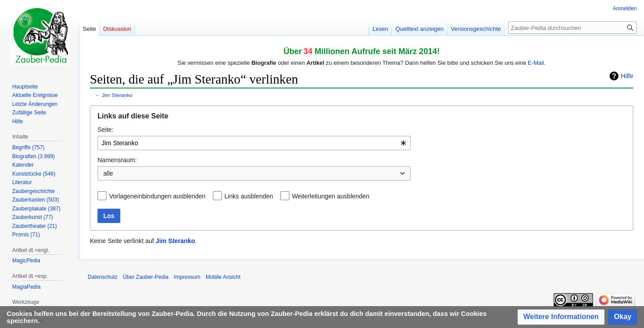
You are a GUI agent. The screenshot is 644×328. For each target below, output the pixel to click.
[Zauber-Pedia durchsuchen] (572, 28)
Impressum (187, 277)
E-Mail (536, 63)
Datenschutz (103, 277)
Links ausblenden (249, 196)
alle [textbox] (108, 173)
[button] (561, 317)
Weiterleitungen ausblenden (331, 196)
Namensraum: (117, 160)
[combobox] (254, 143)
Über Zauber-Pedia (146, 277)
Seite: (106, 130)
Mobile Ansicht (223, 277)
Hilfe (627, 76)
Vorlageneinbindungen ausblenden (157, 196)
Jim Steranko (117, 95)
